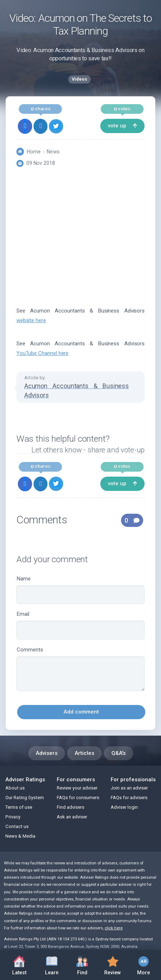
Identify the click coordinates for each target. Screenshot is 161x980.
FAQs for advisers (129, 798)
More (143, 964)
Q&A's (119, 753)
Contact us (17, 826)
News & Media (20, 836)
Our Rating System (25, 798)
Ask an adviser (72, 817)
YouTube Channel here (43, 353)
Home (34, 152)
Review (113, 964)
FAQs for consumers (78, 798)
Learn (52, 964)
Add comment (81, 712)
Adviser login (124, 807)
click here (114, 928)
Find (82, 964)
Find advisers (71, 807)
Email (80, 625)
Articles (84, 753)
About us (15, 788)
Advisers (47, 753)
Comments (80, 669)
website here (31, 320)
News (53, 152)
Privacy (13, 817)
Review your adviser (77, 788)
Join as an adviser (129, 788)
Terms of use (19, 807)
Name (80, 590)
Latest (19, 966)
